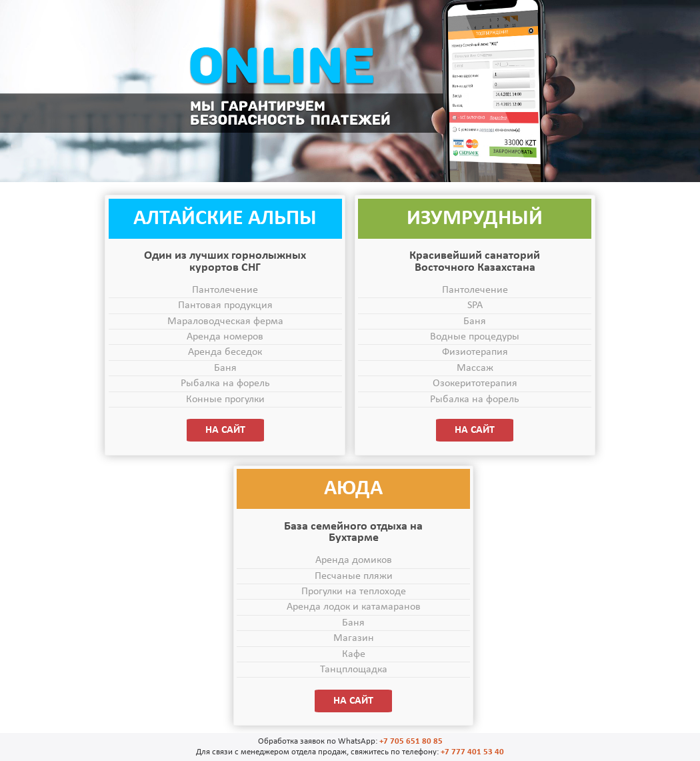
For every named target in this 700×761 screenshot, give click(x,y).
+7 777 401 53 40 (472, 752)
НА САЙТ (225, 430)
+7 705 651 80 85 (411, 741)
